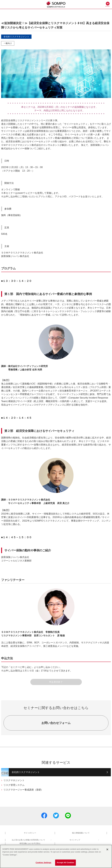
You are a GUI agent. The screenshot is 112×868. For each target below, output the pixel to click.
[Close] (107, 849)
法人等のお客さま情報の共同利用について (28, 840)
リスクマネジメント (14, 780)
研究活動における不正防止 (30, 843)
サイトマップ (75, 840)
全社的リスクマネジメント (26, 772)
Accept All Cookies (65, 863)
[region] (56, 856)
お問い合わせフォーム (56, 723)
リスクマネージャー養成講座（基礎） (23, 790)
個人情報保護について (81, 833)
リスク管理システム (14, 785)
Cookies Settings (43, 863)
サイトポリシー (30, 833)
